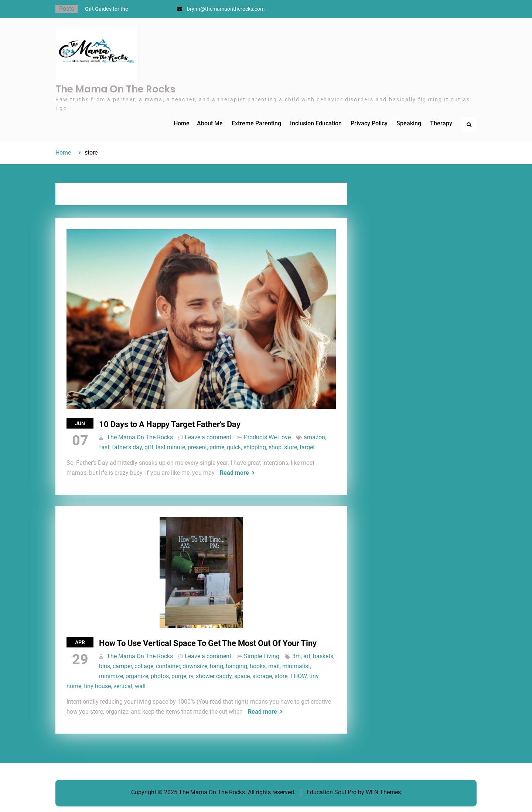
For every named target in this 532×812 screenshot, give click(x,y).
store (291, 447)
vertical (123, 686)
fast (104, 447)
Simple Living (262, 656)
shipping (255, 447)
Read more (234, 473)
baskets (323, 656)
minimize (111, 676)
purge (179, 676)
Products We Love (267, 437)
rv (191, 676)
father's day (127, 447)
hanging (236, 666)
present (197, 447)
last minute (170, 447)
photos (160, 676)
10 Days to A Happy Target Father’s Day (170, 424)
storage (262, 676)
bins (105, 666)
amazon (314, 437)
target (307, 447)
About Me (210, 123)
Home (182, 123)
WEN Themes (383, 792)
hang (216, 666)
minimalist (296, 666)
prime (217, 447)
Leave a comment (208, 437)
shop (275, 447)
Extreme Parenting (256, 123)
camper (122, 666)
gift (149, 447)
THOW (298, 676)
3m (296, 656)
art (307, 656)
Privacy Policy (369, 123)
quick (234, 447)
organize (137, 676)
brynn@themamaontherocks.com (226, 9)
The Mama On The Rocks (115, 89)
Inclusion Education (316, 123)
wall (140, 686)
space (242, 676)
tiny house (97, 686)
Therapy (441, 123)
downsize (195, 666)
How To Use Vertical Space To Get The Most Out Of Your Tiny (208, 643)
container (168, 666)
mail (274, 666)
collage (144, 666)
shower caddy (214, 676)
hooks (258, 666)
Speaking (409, 123)
